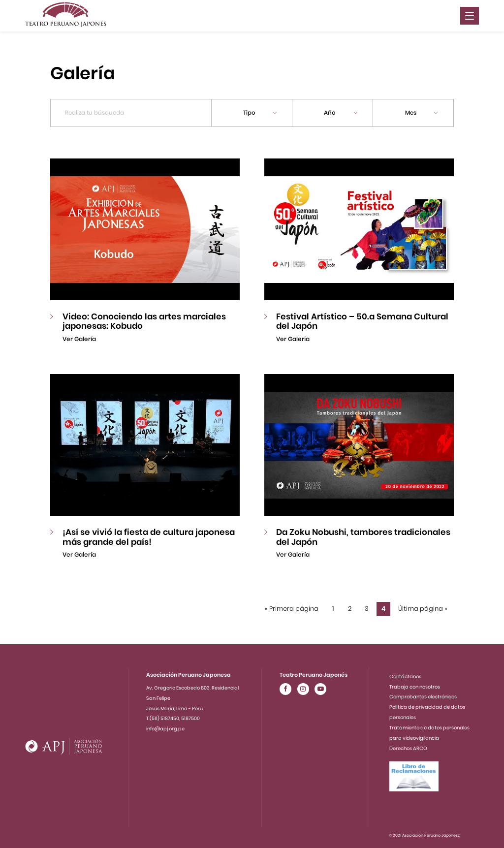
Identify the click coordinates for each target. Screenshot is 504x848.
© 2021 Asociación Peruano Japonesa (425, 833)
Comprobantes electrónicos (423, 695)
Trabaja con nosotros (415, 685)
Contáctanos (405, 675)
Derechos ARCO (408, 746)
